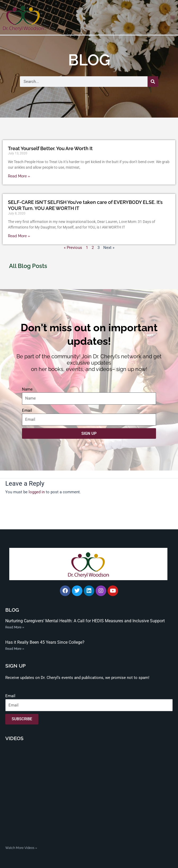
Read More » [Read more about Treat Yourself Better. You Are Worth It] (19, 176)
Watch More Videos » (21, 848)
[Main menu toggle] (172, 17)
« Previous (73, 248)
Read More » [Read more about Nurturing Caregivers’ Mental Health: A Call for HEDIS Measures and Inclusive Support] (15, 627)
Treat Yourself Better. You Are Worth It (50, 148)
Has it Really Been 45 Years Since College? (45, 642)
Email (27, 410)
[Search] (153, 82)
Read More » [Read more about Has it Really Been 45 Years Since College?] (15, 649)
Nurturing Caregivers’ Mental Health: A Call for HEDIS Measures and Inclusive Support (85, 621)
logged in (37, 492)
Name (27, 389)
